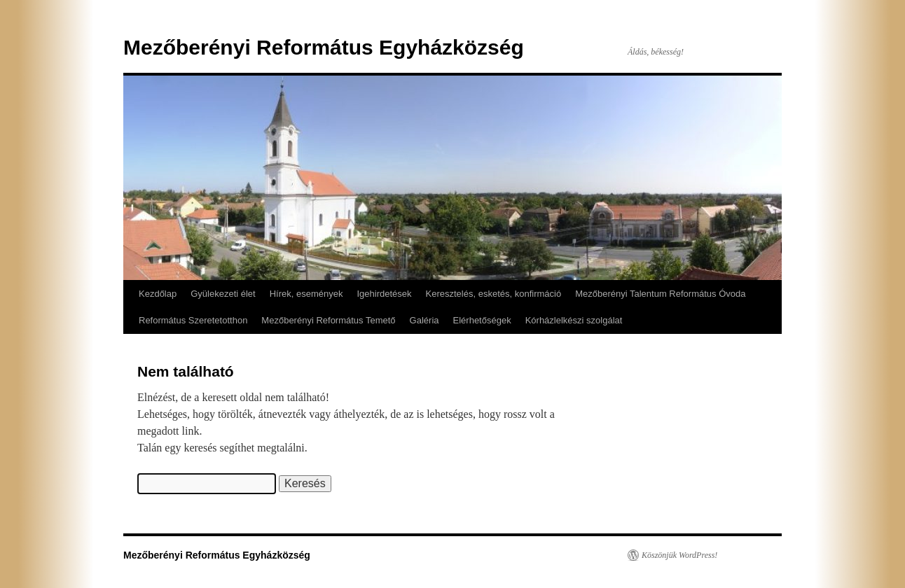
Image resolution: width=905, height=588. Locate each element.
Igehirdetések (384, 294)
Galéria (424, 320)
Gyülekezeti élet (223, 294)
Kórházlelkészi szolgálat (574, 320)
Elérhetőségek (482, 320)
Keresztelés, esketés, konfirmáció (494, 294)
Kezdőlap (158, 294)
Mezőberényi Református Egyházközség (324, 47)
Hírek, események (306, 294)
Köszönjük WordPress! (679, 555)
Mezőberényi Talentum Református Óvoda (660, 294)
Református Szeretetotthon (193, 320)
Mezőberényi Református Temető (328, 320)
